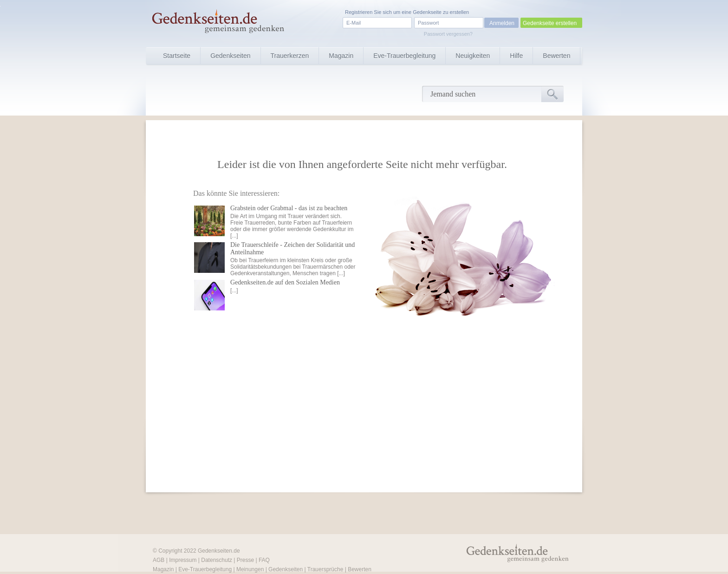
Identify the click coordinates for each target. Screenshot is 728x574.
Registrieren (359, 12)
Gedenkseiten (230, 56)
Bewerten (556, 56)
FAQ (264, 560)
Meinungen (250, 569)
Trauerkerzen (290, 56)
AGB (159, 560)
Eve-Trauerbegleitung (404, 56)
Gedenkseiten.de (219, 551)
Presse (245, 560)
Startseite (177, 56)
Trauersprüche (325, 569)
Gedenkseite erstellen (550, 23)
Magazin (341, 56)
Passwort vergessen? (448, 34)
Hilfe (516, 56)
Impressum (183, 560)
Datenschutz (217, 560)
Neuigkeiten (473, 56)
